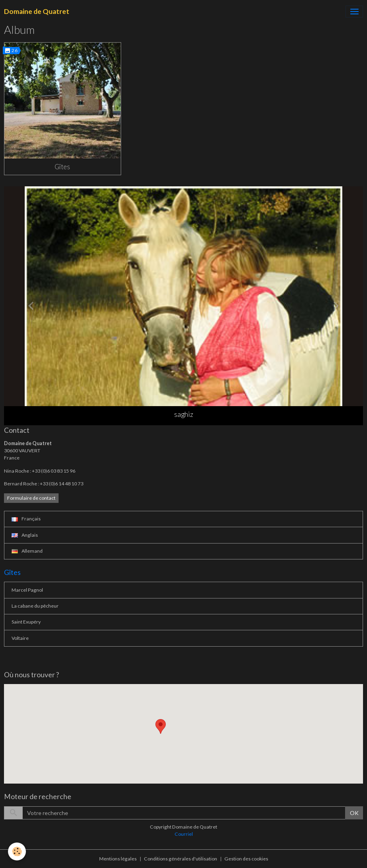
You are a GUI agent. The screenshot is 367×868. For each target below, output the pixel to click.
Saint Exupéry (26, 622)
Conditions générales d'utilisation (181, 859)
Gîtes (62, 167)
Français (26, 519)
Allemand (27, 551)
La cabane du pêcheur (35, 606)
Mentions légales (118, 859)
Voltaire (20, 638)
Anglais (25, 535)
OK (354, 813)
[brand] (37, 12)
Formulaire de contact (31, 498)
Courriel (184, 834)
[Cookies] (17, 851)
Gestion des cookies (246, 859)
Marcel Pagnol (27, 590)
